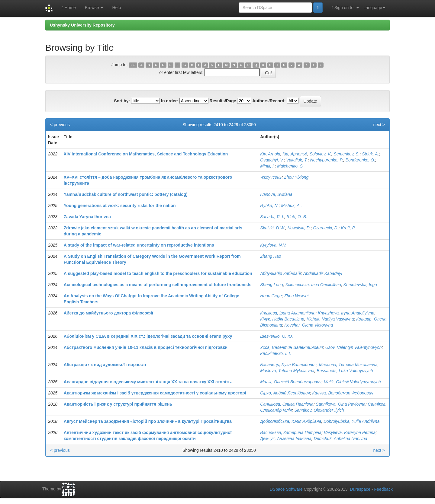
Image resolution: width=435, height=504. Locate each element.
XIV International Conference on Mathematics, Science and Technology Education (146, 154)
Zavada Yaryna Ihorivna (87, 217)
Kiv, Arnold (270, 154)
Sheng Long (272, 285)
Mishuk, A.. (292, 206)
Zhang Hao (271, 256)
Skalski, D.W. (273, 228)
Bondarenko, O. (360, 160)
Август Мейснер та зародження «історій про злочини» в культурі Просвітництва (148, 421)
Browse (94, 8)
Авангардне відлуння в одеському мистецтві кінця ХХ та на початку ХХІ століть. (148, 382)
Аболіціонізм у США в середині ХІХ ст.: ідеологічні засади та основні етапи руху (148, 336)
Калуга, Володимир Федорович (343, 393)
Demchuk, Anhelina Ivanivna (341, 439)
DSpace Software (286, 489)
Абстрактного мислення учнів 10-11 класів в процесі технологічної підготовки (146, 347)
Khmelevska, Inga (360, 285)
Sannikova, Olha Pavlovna (341, 404)
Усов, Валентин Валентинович (292, 347)
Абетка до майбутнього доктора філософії (108, 313)
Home (69, 8)
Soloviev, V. (321, 154)
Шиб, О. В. (297, 217)
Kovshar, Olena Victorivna (309, 325)
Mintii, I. (267, 166)
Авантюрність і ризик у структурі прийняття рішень (118, 404)
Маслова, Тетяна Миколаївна (348, 365)
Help (116, 8)
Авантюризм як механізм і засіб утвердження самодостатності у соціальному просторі (155, 393)
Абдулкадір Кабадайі (280, 273)
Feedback (383, 489)
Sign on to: (345, 8)
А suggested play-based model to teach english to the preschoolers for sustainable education (158, 273)
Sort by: (122, 101)
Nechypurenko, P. (327, 160)
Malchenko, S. (290, 166)
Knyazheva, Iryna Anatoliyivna (346, 313)
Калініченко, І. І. (275, 353)
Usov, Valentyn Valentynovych (354, 347)
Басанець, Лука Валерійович (288, 365)
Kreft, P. (348, 228)
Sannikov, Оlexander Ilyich (319, 410)
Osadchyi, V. (272, 160)
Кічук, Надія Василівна (282, 319)
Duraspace (360, 489)
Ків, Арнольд (295, 154)
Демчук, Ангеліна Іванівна (286, 439)
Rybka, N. (269, 206)
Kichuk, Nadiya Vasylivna (330, 319)
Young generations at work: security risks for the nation (120, 206)
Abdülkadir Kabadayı (323, 273)
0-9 (133, 65)
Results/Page (223, 101)
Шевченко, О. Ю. (277, 336)
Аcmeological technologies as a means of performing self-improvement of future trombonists (158, 285)
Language (374, 8)
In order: (170, 101)
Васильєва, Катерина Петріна (291, 432)
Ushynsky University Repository (82, 25)
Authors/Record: (269, 101)
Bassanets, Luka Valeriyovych (345, 371)
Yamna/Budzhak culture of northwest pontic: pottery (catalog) (126, 194)
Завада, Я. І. (272, 217)
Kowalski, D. (299, 228)
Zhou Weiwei (296, 296)
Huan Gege (271, 296)
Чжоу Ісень (271, 177)
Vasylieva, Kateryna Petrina (350, 432)
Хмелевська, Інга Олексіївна (313, 285)
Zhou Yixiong (296, 177)
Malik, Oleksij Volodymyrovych (352, 382)
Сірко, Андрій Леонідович (285, 393)
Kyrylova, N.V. (273, 245)
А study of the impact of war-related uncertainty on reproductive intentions (139, 245)
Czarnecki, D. (326, 228)
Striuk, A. (370, 154)
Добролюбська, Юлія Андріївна (291, 421)
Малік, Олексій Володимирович (291, 382)
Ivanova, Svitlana (276, 194)
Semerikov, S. (346, 154)
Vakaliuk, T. (297, 160)
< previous (60, 125)
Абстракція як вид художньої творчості (105, 365)
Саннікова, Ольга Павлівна (287, 404)
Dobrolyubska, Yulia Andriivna (351, 421)
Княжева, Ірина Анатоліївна (288, 313)
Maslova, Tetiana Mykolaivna (287, 371)
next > (379, 125)
